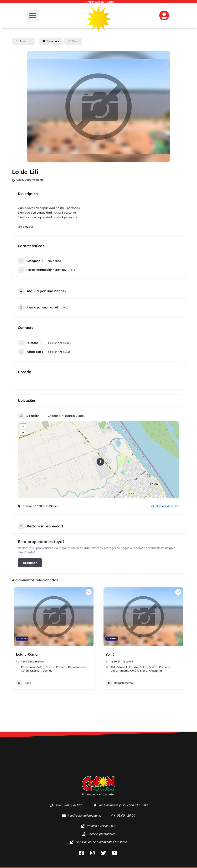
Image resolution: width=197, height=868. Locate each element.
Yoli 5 (110, 655)
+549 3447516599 (122, 662)
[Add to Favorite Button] (89, 592)
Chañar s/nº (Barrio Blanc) (66, 416)
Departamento (34, 180)
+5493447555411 (59, 343)
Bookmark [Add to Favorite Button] (51, 41)
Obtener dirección (165, 506)
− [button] (23, 432)
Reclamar (30, 563)
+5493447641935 (59, 352)
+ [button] (23, 426)
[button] (33, 15)
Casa (20, 180)
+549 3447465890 (33, 662)
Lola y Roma (27, 655)
